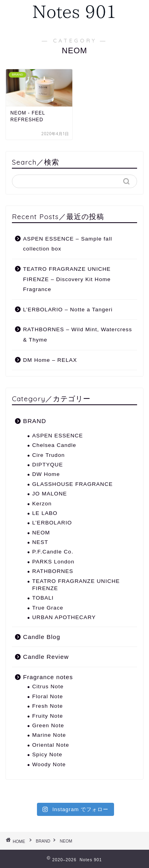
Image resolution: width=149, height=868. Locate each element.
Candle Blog (42, 637)
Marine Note (49, 735)
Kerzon (42, 504)
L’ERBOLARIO (52, 523)
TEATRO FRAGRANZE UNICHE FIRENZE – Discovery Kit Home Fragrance (67, 279)
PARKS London (53, 562)
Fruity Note (47, 716)
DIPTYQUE (48, 465)
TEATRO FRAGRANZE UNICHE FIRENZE (76, 585)
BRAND (35, 421)
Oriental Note (51, 745)
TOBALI (43, 598)
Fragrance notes (48, 677)
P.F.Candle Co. (53, 552)
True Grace (48, 608)
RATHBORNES (53, 571)
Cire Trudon (48, 455)
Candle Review (46, 657)
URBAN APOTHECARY (64, 617)
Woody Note (49, 764)
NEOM (41, 533)
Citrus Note (48, 686)
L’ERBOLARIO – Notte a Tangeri (68, 310)
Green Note (48, 725)
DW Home (46, 474)
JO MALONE (50, 494)
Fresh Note (47, 706)
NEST (40, 542)
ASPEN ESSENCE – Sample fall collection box (68, 244)
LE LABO (45, 513)
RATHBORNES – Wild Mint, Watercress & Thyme (77, 335)
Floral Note (47, 696)
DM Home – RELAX (50, 360)
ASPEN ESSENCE (58, 436)
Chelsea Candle (54, 445)
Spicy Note (47, 754)
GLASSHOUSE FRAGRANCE (73, 484)
